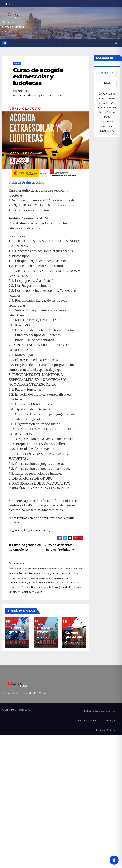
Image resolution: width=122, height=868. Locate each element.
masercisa (23, 91)
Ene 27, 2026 (75, 642)
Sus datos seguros (87, 721)
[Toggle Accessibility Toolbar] (114, 860)
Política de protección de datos (99, 711)
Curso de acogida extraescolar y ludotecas (38, 77)
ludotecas (59, 95)
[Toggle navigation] (60, 43)
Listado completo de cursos (107, 84)
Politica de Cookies (106, 730)
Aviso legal (110, 721)
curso (34, 95)
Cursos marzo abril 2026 (43, 634)
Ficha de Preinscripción (26, 182)
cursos (17, 63)
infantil (49, 95)
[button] (116, 43)
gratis (41, 95)
